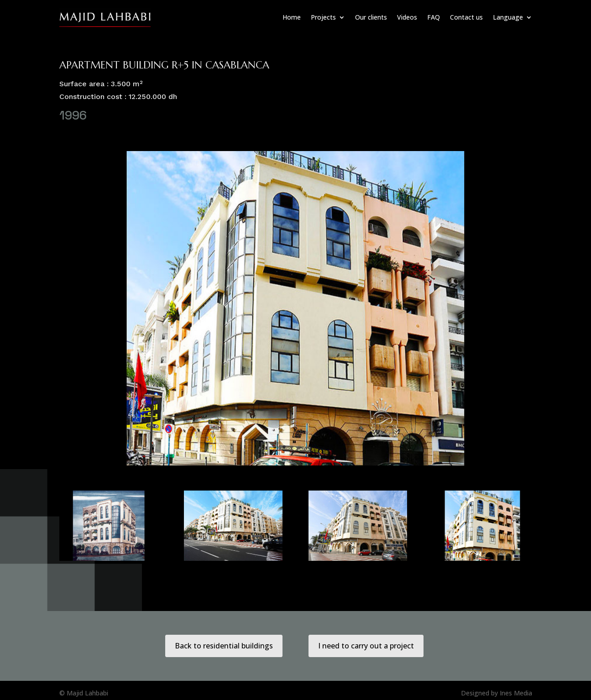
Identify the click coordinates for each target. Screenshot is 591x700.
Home (292, 17)
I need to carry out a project (366, 646)
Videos (407, 17)
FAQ (434, 17)
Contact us (466, 17)
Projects (323, 17)
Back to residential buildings (224, 646)
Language (508, 17)
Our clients (371, 17)
